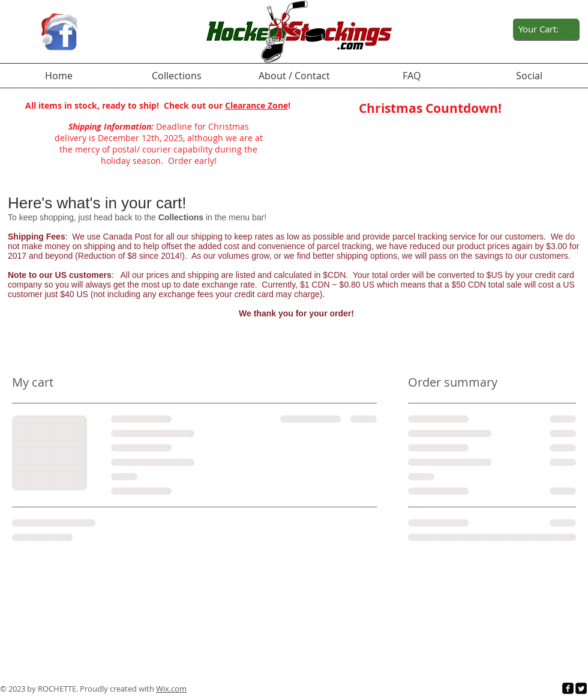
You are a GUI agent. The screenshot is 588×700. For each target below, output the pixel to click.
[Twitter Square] (581, 688)
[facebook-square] (568, 688)
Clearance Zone (256, 105)
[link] (544, 29)
